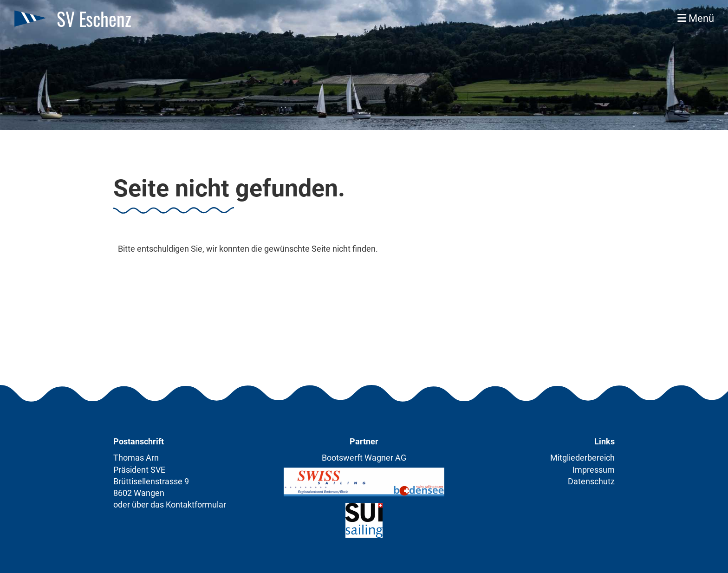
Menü (696, 18)
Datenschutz (591, 481)
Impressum (594, 470)
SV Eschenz (94, 19)
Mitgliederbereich (582, 458)
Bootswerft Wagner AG (364, 458)
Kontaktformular (196, 505)
